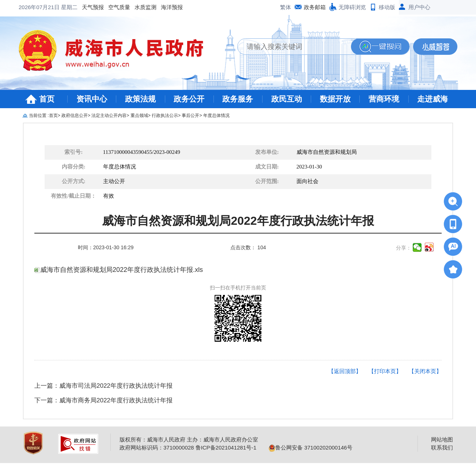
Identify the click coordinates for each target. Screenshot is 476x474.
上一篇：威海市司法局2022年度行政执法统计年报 (103, 386)
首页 (47, 99)
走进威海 (432, 99)
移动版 (387, 7)
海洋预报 (113, 7)
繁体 (286, 7)
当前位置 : (39, 115)
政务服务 (238, 99)
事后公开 (190, 115)
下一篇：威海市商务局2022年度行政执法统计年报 (103, 400)
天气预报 (34, 7)
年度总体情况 (216, 115)
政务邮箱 (315, 7)
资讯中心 (92, 99)
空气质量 (60, 7)
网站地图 (442, 439)
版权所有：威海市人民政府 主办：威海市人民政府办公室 (189, 439)
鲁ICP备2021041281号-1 (226, 448)
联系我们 (442, 448)
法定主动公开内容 (109, 115)
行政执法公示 (165, 115)
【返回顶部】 (345, 371)
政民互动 (287, 99)
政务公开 (189, 99)
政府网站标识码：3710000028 (157, 448)
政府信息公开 (75, 115)
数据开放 (335, 99)
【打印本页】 (385, 371)
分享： (404, 248)
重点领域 (139, 115)
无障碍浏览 (352, 7)
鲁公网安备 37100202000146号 (311, 448)
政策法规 (140, 99)
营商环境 (384, 99)
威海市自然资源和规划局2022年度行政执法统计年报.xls (119, 270)
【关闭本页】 (425, 371)
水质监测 (87, 7)
